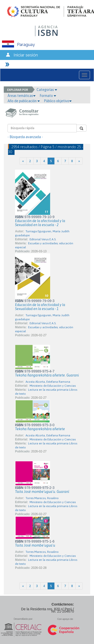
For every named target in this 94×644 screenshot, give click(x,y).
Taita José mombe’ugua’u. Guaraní (42, 492)
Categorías (47, 90)
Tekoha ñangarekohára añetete (40, 429)
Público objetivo (58, 101)
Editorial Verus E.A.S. (43, 239)
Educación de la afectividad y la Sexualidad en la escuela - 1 (40, 307)
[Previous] (23, 161)
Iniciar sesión (26, 55)
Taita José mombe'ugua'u (35, 545)
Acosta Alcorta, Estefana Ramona (48, 382)
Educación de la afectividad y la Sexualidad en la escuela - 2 (40, 223)
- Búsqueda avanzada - (25, 137)
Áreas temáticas (22, 96)
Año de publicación (24, 101)
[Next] (79, 161)
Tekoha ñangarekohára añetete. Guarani (47, 375)
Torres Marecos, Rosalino (42, 498)
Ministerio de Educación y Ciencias (53, 386)
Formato (48, 96)
